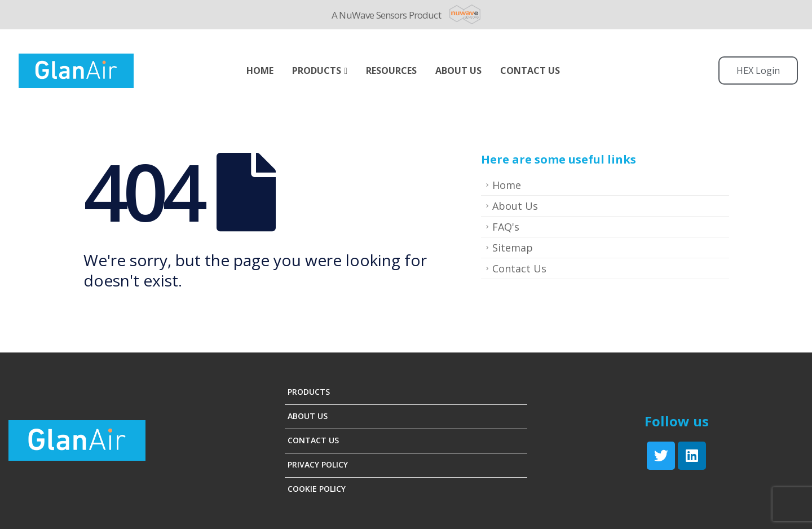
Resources (391, 70)
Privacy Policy (318, 464)
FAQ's (506, 227)
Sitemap (513, 248)
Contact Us (530, 70)
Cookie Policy (317, 489)
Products (317, 70)
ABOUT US (458, 70)
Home (260, 70)
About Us (515, 206)
